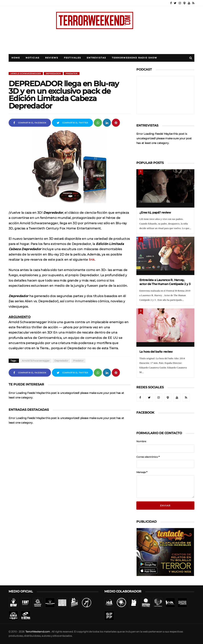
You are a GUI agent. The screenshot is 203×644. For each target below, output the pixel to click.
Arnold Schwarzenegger (26, 74)
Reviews (52, 58)
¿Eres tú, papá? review (155, 212)
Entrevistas (96, 58)
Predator (72, 74)
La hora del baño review (156, 352)
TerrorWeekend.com (38, 632)
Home (16, 58)
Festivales (72, 58)
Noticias (33, 58)
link (92, 260)
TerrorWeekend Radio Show (135, 58)
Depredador (53, 74)
